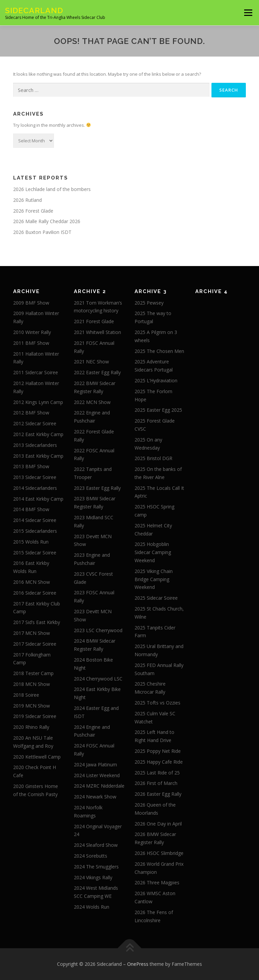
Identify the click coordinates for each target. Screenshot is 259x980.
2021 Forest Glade (94, 321)
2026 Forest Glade (33, 211)
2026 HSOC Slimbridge (159, 853)
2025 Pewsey (149, 303)
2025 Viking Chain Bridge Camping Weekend (154, 579)
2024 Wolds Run (92, 907)
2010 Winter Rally (32, 332)
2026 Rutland (27, 200)
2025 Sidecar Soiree (156, 598)
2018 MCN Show (32, 684)
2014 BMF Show (31, 509)
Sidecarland (34, 10)
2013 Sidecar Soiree (35, 477)
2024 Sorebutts (91, 856)
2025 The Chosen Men (159, 351)
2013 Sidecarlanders (35, 445)
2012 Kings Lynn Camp (38, 402)
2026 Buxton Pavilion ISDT (42, 232)
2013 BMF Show (31, 466)
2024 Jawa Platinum (95, 764)
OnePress (138, 964)
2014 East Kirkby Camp (38, 499)
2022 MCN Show (92, 402)
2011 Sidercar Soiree (36, 372)
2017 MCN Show (32, 633)
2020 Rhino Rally (31, 727)
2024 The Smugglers (96, 867)
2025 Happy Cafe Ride (159, 762)
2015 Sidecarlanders (35, 531)
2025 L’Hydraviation (156, 380)
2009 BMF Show (31, 303)
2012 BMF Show (31, 413)
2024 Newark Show (95, 797)
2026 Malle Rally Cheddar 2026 (47, 221)
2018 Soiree (26, 695)
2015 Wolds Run (31, 542)
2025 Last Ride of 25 (157, 773)
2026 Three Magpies (157, 882)
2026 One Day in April (158, 824)
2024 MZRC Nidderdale (99, 786)
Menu (248, 13)
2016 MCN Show (32, 582)
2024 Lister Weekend (97, 775)
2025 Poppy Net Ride (158, 751)
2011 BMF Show (31, 343)
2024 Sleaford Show (96, 845)
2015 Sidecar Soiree (35, 553)
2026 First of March (156, 783)
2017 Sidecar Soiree (35, 644)
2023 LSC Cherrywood (98, 630)
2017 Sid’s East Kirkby (37, 622)
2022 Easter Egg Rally (97, 372)
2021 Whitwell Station (97, 332)
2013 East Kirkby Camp (38, 456)
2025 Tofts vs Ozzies (157, 703)
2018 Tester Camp (33, 673)
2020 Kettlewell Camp (37, 757)
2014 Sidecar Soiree (35, 520)
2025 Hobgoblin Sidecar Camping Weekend (153, 552)
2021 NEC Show (91, 362)
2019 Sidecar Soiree (35, 716)
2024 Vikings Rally (93, 877)
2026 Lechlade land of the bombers (52, 189)
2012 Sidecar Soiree (35, 423)
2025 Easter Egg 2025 (158, 410)
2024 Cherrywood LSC (98, 679)
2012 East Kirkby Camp (38, 434)
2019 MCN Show (32, 706)
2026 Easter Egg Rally (158, 794)
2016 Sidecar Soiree (35, 593)
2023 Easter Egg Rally (97, 488)
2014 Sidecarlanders (35, 488)
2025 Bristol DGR (153, 458)
